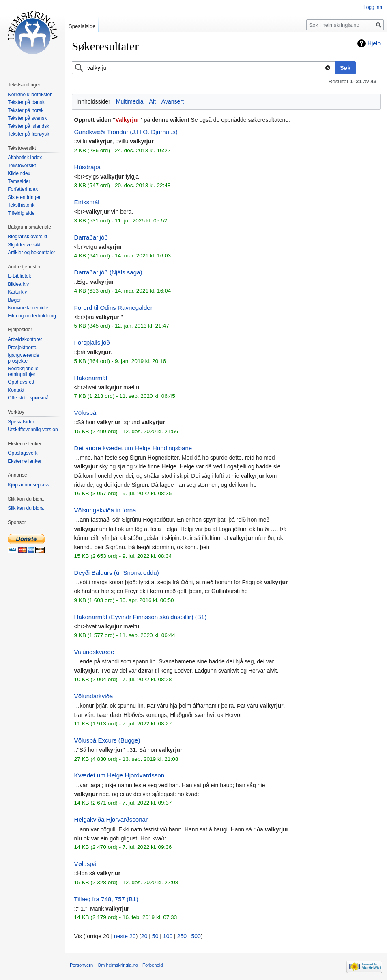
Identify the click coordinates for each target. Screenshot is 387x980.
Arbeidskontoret (25, 339)
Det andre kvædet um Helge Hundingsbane (133, 448)
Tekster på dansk (26, 102)
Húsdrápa (88, 167)
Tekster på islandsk (28, 126)
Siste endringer (24, 197)
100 (168, 936)
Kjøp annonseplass (28, 485)
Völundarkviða (94, 696)
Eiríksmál (87, 202)
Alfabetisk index (25, 158)
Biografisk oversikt (27, 237)
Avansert (173, 101)
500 (196, 936)
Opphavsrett (21, 382)
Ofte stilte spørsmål (29, 398)
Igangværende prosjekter (23, 358)
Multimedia (130, 101)
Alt (152, 101)
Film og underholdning (32, 316)
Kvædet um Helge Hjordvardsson (119, 775)
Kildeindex (19, 173)
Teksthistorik (21, 205)
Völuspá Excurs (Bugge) (107, 740)
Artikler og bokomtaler (31, 253)
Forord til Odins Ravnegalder (113, 308)
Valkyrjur (127, 120)
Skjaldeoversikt (24, 245)
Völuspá (85, 413)
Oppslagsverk (23, 453)
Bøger (14, 300)
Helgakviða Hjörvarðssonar (111, 819)
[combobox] (203, 68)
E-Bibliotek (19, 276)
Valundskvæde (94, 652)
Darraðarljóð (91, 237)
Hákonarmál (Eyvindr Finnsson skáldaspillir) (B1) (141, 617)
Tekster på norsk (26, 110)
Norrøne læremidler (29, 308)
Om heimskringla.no (117, 965)
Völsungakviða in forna (105, 510)
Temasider (19, 181)
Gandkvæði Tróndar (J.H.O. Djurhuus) (126, 132)
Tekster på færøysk (28, 134)
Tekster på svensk (27, 118)
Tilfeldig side (21, 213)
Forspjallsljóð (92, 342)
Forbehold (153, 965)
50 (155, 936)
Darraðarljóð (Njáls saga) (108, 272)
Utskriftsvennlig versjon (33, 430)
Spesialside (82, 26)
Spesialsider (21, 422)
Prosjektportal (23, 348)
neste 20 (125, 936)
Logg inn (373, 7)
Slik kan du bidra (26, 508)
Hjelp (374, 43)
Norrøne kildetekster (30, 95)
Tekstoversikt (22, 166)
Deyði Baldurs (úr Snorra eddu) (117, 573)
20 (144, 936)
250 (182, 936)
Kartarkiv (17, 292)
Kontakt (16, 390)
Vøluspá (85, 864)
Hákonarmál (91, 378)
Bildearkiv (18, 284)
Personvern (81, 965)
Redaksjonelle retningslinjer (23, 371)
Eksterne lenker (25, 461)
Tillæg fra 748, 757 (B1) (106, 899)
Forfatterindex (23, 189)
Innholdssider (94, 101)
